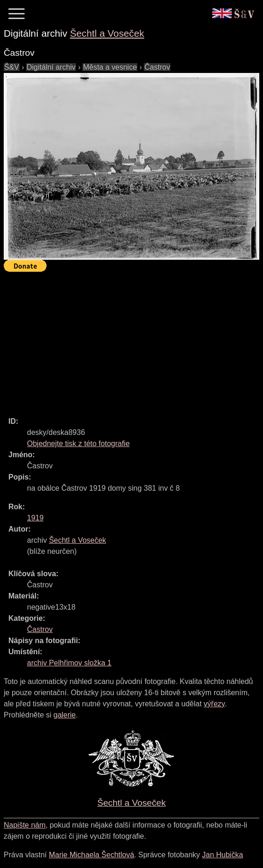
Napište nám (25, 825)
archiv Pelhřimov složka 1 (69, 663)
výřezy (214, 704)
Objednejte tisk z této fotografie (78, 444)
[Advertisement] (133, 340)
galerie (65, 715)
